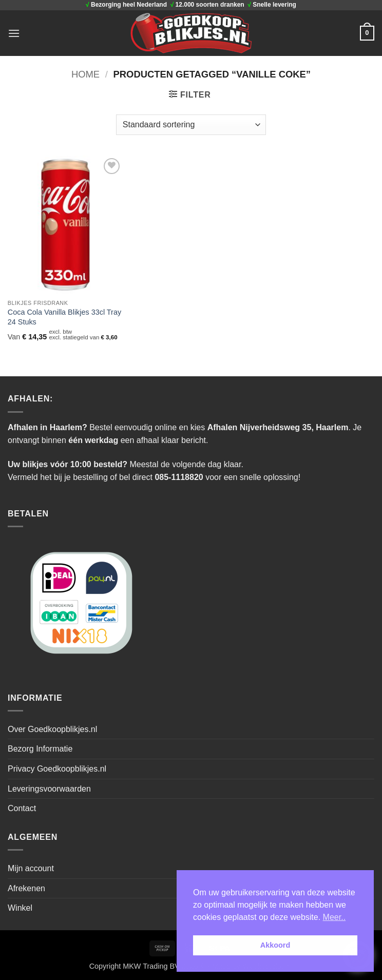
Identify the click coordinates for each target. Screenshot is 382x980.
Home (85, 74)
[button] (14, 33)
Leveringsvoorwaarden (49, 789)
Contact (22, 808)
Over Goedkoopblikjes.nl (52, 729)
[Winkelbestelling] (191, 125)
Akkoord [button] (275, 945)
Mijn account (31, 868)
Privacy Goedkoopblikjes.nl (57, 769)
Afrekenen (26, 888)
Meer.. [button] (334, 917)
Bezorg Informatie (40, 749)
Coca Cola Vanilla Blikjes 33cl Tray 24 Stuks (64, 317)
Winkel (20, 908)
